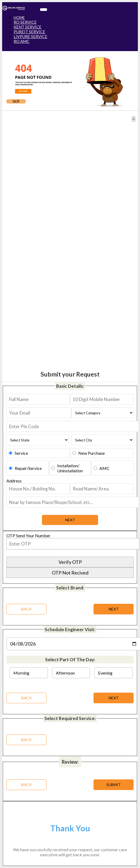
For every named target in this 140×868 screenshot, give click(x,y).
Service (21, 453)
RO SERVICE (25, 22)
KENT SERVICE (28, 27)
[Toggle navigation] (44, 10)
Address (14, 481)
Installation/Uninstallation (70, 468)
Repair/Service (28, 468)
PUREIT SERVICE (29, 32)
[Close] (134, 119)
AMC (104, 468)
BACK (27, 698)
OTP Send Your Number (28, 536)
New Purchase (92, 453)
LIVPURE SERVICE (30, 36)
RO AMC (22, 41)
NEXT (114, 698)
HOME (19, 17)
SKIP (16, 101)
